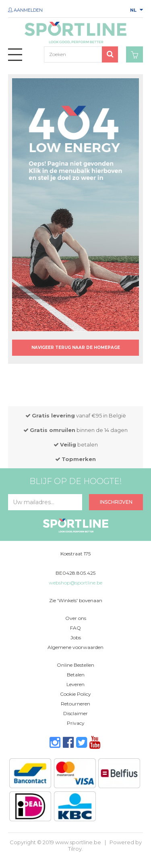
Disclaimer (75, 713)
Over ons (76, 618)
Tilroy (75, 849)
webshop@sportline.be (75, 583)
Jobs (76, 637)
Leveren (75, 684)
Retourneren (75, 704)
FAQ (75, 628)
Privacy (76, 723)
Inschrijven (116, 502)
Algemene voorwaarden (75, 647)
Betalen (76, 675)
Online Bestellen (75, 665)
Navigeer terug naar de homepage (76, 347)
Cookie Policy (75, 694)
